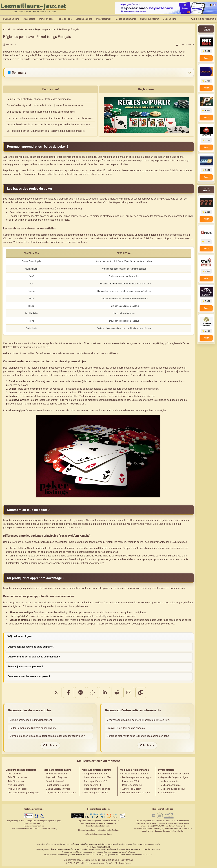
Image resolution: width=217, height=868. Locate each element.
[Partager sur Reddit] (117, 692)
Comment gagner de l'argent (175, 774)
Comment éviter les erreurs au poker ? (29, 676)
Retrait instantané (55, 781)
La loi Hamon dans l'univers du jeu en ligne (33, 728)
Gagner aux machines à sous (61, 793)
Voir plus (50, 746)
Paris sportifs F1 (93, 785)
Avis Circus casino (17, 777)
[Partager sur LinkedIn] (105, 692)
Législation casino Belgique (108, 830)
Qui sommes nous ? (74, 860)
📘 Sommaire (17, 73)
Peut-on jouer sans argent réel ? (25, 667)
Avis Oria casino (16, 785)
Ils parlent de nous (110, 860)
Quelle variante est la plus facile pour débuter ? (34, 657)
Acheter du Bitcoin (132, 789)
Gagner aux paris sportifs (97, 789)
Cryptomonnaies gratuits (135, 774)
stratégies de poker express (21, 552)
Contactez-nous (92, 860)
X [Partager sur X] (56, 692)
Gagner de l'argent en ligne (174, 777)
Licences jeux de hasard (87, 830)
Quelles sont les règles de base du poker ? (31, 647)
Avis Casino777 (16, 774)
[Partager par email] (129, 692)
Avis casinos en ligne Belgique (23, 793)
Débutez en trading (132, 785)
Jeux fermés (127, 860)
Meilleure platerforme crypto (137, 777)
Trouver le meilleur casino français (126, 728)
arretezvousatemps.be (107, 823)
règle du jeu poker (154, 161)
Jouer (206, 58)
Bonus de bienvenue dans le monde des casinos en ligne (138, 736)
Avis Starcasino (16, 781)
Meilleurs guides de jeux (173, 789)
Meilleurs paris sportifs (96, 793)
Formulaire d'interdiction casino (98, 826)
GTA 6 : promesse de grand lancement (31, 720)
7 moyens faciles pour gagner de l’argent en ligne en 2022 (139, 720)
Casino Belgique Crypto (58, 789)
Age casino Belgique (56, 777)
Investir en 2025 (131, 781)
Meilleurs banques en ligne (136, 793)
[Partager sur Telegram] (80, 692)
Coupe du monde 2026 (96, 774)
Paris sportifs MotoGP (95, 781)
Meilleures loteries (170, 781)
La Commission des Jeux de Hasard (98, 834)
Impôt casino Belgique (57, 785)
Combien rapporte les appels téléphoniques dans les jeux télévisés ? (47, 736)
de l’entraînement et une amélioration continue (65, 588)
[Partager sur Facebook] (68, 692)
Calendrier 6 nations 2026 (97, 777)
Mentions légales (123, 863)
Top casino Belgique (56, 774)
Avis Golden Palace (18, 789)
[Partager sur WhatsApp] (93, 692)
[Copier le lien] (141, 692)
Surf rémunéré (168, 793)
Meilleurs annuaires (170, 785)
